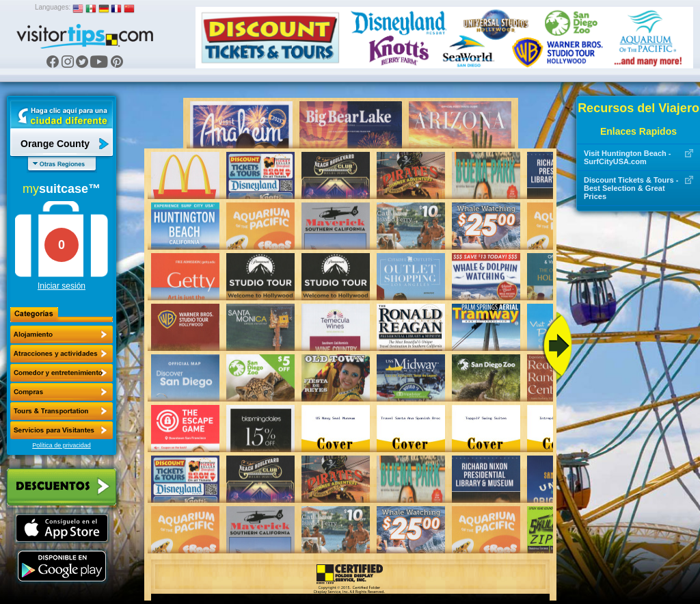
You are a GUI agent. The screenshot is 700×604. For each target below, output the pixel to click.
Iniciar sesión (62, 286)
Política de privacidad (62, 445)
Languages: (53, 7)
